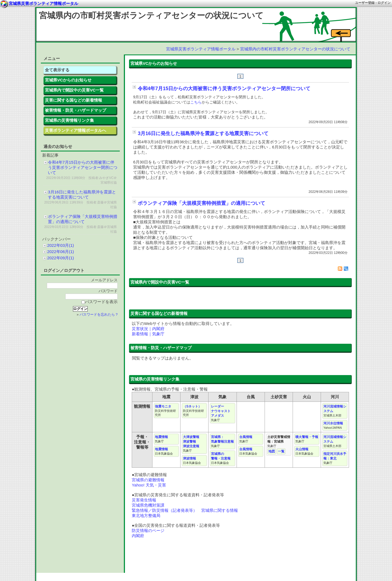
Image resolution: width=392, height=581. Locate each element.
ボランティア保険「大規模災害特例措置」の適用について (201, 203)
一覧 (281, 451)
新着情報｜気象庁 (148, 334)
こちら (196, 102)
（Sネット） (193, 410)
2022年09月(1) (60, 258)
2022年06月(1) (60, 252)
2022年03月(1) (60, 245)
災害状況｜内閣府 (148, 329)
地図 (272, 451)
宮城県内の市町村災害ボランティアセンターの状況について (151, 15)
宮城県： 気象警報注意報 (222, 441)
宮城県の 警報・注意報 (221, 458)
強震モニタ (165, 410)
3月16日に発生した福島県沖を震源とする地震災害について (203, 133)
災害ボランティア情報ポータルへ (76, 130)
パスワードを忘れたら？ (99, 315)
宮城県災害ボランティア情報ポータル (201, 49)
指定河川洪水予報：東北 (335, 458)
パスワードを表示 (99, 302)
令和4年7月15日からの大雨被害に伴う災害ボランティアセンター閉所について (224, 89)
